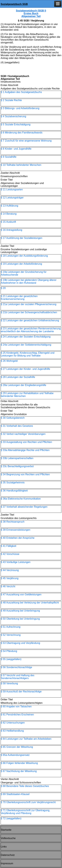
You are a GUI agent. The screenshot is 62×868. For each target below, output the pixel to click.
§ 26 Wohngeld (9, 361)
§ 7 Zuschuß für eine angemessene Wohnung (26, 141)
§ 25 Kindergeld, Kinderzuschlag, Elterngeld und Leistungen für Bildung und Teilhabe (28, 354)
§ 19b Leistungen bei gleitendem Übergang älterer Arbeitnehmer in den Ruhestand (29, 281)
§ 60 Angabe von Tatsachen (16, 706)
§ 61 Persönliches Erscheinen (17, 715)
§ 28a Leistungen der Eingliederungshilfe (23, 385)
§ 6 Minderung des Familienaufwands (22, 133)
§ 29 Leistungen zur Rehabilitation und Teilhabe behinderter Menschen (27, 395)
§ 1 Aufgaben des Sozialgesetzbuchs (21, 92)
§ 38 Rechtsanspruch (13, 522)
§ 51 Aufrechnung (11, 627)
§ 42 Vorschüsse (10, 554)
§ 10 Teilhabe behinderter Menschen (21, 165)
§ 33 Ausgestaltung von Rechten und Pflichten (26, 442)
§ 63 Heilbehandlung (12, 731)
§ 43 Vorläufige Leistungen (16, 562)
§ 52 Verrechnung (11, 635)
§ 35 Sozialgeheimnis (13, 483)
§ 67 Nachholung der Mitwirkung (19, 771)
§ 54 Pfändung (9, 651)
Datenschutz (8, 855)
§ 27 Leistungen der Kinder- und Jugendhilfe (25, 369)
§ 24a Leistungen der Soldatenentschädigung (26, 345)
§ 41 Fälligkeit (9, 546)
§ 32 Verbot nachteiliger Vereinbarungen (23, 434)
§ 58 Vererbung (9, 683)
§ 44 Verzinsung (10, 570)
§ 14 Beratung (9, 214)
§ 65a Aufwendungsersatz (15, 755)
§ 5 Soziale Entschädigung (16, 124)
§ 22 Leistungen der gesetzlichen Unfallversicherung (30, 320)
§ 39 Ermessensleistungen (16, 530)
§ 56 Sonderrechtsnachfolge (16, 667)
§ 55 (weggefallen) (11, 659)
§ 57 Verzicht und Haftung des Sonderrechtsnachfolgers (18, 677)
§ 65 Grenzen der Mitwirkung (17, 747)
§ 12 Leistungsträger (12, 198)
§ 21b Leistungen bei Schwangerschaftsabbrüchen (29, 312)
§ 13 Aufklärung (9, 206)
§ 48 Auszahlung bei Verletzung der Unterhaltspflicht (30, 603)
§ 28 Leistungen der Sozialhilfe (18, 377)
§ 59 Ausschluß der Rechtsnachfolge (21, 692)
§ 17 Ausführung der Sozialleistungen (22, 238)
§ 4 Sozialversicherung (13, 116)
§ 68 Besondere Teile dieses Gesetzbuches (25, 786)
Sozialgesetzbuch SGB (14, 4)
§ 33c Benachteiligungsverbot (17, 466)
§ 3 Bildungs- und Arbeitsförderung (20, 108)
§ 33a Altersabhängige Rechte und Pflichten (25, 450)
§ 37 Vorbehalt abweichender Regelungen (24, 507)
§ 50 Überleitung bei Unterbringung (20, 619)
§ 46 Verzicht (8, 586)
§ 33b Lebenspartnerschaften (17, 458)
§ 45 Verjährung (10, 578)
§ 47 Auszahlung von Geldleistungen (21, 595)
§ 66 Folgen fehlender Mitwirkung (19, 763)
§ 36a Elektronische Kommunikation (21, 499)
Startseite (6, 830)
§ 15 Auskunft (8, 222)
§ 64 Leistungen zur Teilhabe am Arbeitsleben (26, 739)
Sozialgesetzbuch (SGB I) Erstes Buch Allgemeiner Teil (31, 13)
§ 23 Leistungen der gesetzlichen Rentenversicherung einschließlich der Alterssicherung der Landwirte (31, 330)
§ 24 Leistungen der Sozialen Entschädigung (26, 337)
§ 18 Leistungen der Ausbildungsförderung (24, 256)
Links (4, 847)
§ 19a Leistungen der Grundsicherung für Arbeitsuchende (24, 273)
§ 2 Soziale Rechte (11, 100)
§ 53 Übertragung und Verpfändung (20, 643)
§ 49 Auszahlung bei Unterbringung (20, 611)
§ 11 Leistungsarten (12, 190)
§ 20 (3, 288)
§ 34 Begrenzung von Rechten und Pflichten (25, 474)
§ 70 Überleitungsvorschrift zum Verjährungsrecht (28, 802)
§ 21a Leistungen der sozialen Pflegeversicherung (29, 304)
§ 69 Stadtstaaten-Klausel (15, 794)
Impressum (7, 863)
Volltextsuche (8, 838)
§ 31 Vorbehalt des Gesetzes (17, 426)
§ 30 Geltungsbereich (13, 418)
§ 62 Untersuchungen (13, 723)
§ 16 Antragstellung (12, 230)
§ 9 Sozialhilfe (9, 157)
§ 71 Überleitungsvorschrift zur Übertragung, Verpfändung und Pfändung (25, 812)
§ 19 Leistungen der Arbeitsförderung (21, 264)
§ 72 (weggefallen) (11, 818)
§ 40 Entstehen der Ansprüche (18, 538)
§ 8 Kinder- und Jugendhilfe (16, 149)
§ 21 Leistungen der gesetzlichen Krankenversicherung (19, 298)
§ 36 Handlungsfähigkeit (14, 491)
